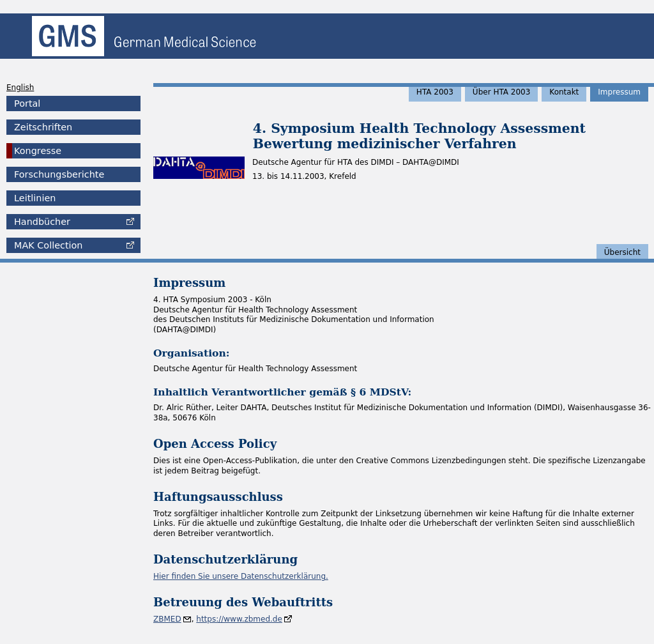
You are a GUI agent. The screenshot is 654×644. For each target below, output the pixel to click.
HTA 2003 (435, 92)
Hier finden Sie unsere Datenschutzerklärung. (241, 576)
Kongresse (38, 151)
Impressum (619, 92)
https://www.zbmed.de (239, 619)
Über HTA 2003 (502, 92)
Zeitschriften (43, 127)
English (20, 88)
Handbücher (42, 222)
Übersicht (622, 252)
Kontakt (564, 92)
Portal (27, 103)
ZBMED (167, 619)
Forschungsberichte (59, 174)
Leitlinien (35, 198)
